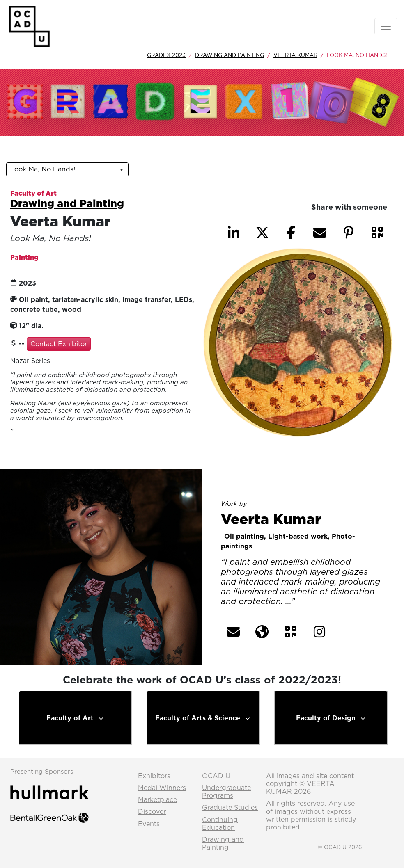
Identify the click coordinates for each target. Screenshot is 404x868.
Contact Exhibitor (59, 344)
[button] (377, 233)
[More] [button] (313, 602)
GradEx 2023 (166, 55)
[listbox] (67, 169)
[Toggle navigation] (386, 26)
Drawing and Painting (230, 55)
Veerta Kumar (295, 55)
